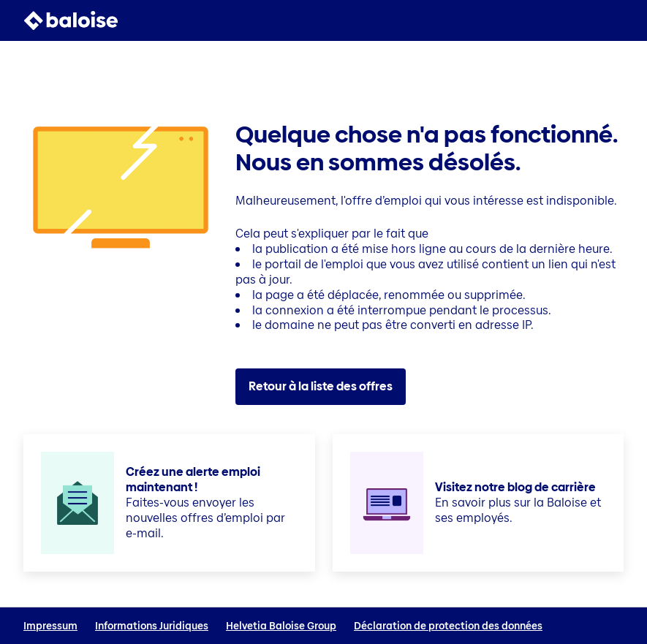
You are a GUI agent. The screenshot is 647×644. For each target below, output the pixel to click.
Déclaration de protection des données (448, 626)
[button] (615, 20)
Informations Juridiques (152, 626)
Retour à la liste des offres (321, 386)
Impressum (50, 626)
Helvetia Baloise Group (281, 626)
